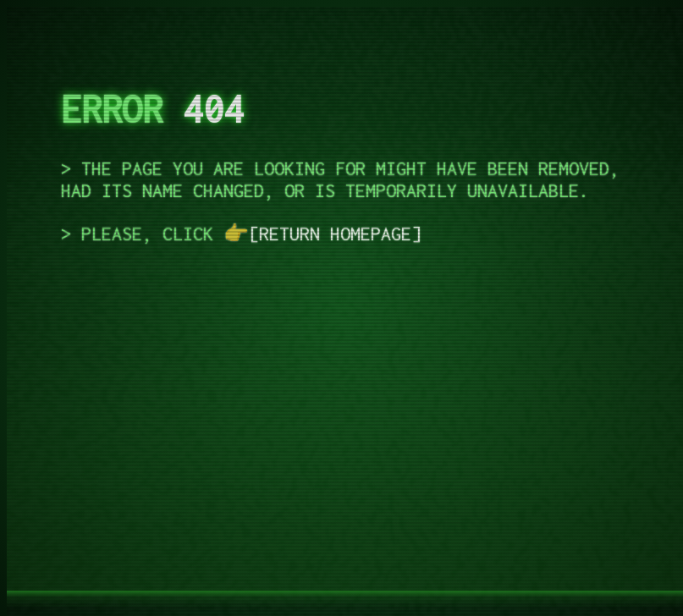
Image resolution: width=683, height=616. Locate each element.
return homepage (335, 234)
